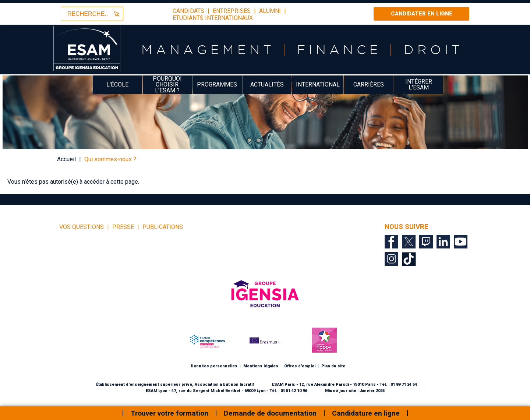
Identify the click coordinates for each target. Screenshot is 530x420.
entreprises (232, 11)
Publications (163, 227)
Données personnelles (214, 366)
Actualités (267, 84)
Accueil (66, 159)
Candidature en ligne (366, 413)
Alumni (270, 11)
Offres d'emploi (300, 366)
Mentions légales (261, 366)
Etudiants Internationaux (213, 18)
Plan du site (333, 366)
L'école (117, 84)
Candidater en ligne (422, 14)
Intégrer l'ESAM (419, 84)
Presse (123, 227)
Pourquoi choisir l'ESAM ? (167, 85)
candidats (188, 11)
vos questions (82, 227)
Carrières (369, 84)
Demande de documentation (270, 413)
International (318, 84)
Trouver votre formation (169, 413)
